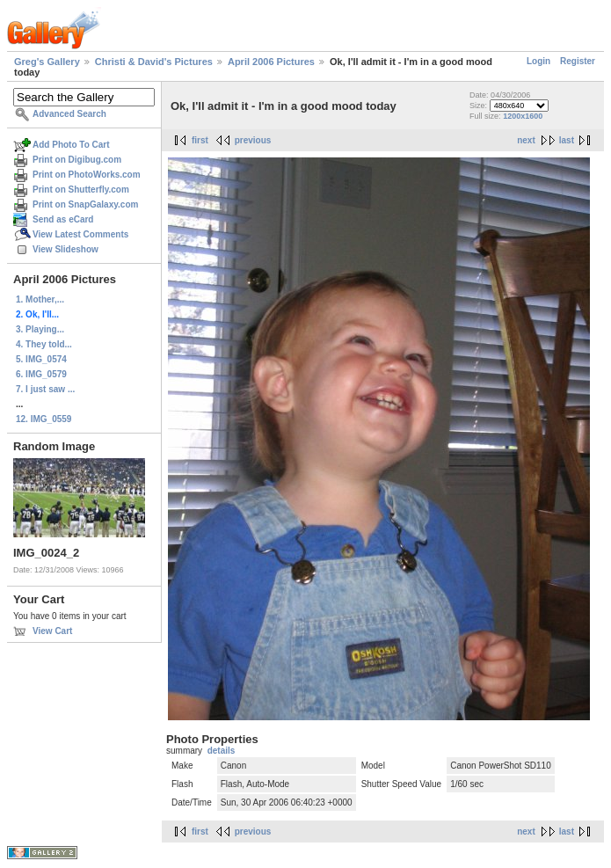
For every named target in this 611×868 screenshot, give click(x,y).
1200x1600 (523, 116)
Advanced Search (69, 114)
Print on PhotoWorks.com (87, 175)
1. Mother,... (40, 299)
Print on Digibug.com (77, 160)
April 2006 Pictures (271, 62)
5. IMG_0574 (41, 359)
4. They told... (44, 344)
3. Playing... (40, 329)
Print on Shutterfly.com (81, 190)
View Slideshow (65, 249)
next (526, 140)
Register (578, 61)
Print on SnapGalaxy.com (85, 204)
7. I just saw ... (45, 389)
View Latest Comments (80, 234)
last (567, 140)
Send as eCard (63, 219)
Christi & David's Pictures (154, 62)
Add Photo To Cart (71, 145)
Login (538, 61)
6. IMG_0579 (41, 374)
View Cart (52, 631)
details (222, 751)
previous (253, 140)
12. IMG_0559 (44, 419)
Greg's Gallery (47, 62)
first (200, 140)
